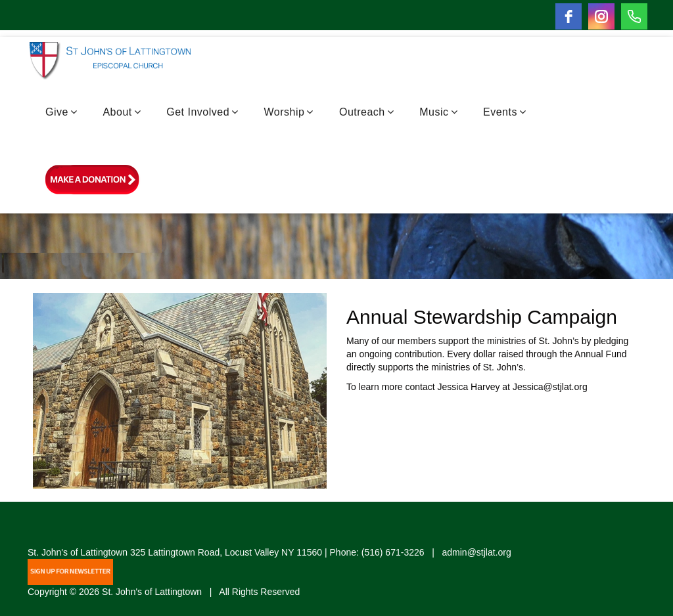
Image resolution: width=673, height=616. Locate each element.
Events (504, 112)
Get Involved (202, 112)
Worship (289, 112)
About (122, 112)
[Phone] (634, 16)
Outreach (366, 112)
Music (438, 112)
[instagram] (601, 16)
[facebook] (569, 16)
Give (61, 112)
